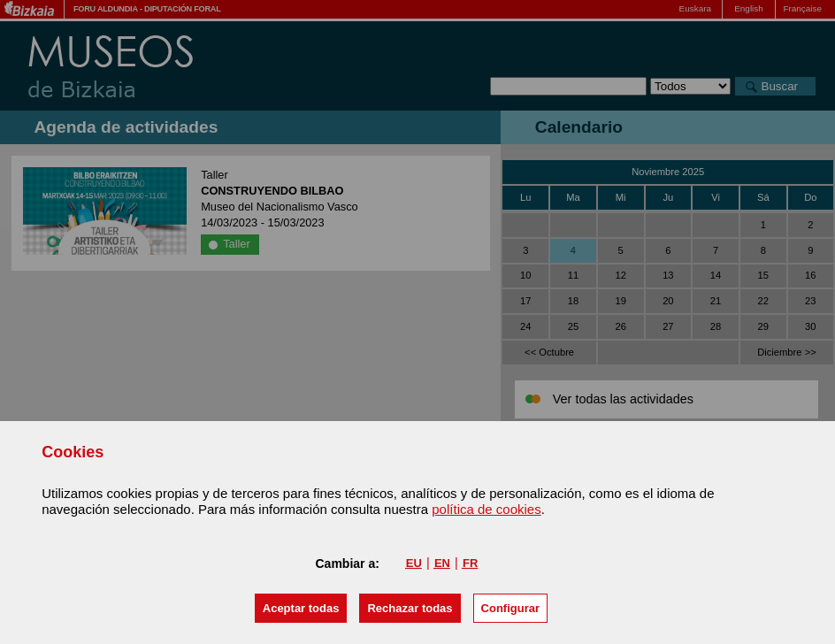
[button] (301, 608)
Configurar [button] (510, 608)
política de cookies (486, 509)
